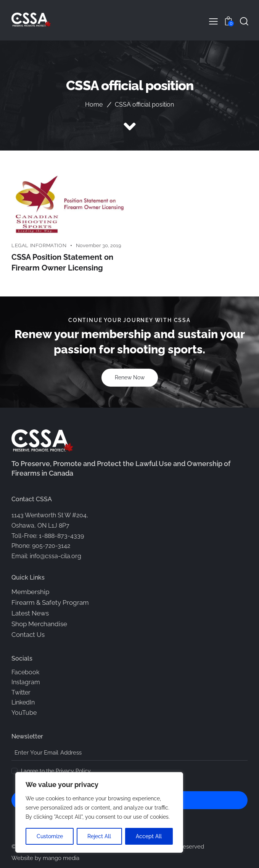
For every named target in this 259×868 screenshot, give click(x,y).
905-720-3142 (51, 546)
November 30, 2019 (99, 245)
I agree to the (56, 771)
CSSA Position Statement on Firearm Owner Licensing (62, 263)
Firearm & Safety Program (50, 602)
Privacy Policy (73, 771)
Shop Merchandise (39, 624)
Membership (30, 592)
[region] (99, 813)
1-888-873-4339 (61, 536)
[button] (213, 21)
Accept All (149, 836)
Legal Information (39, 245)
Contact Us (28, 635)
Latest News (30, 613)
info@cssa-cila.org (55, 556)
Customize (50, 836)
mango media (61, 858)
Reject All (100, 836)
